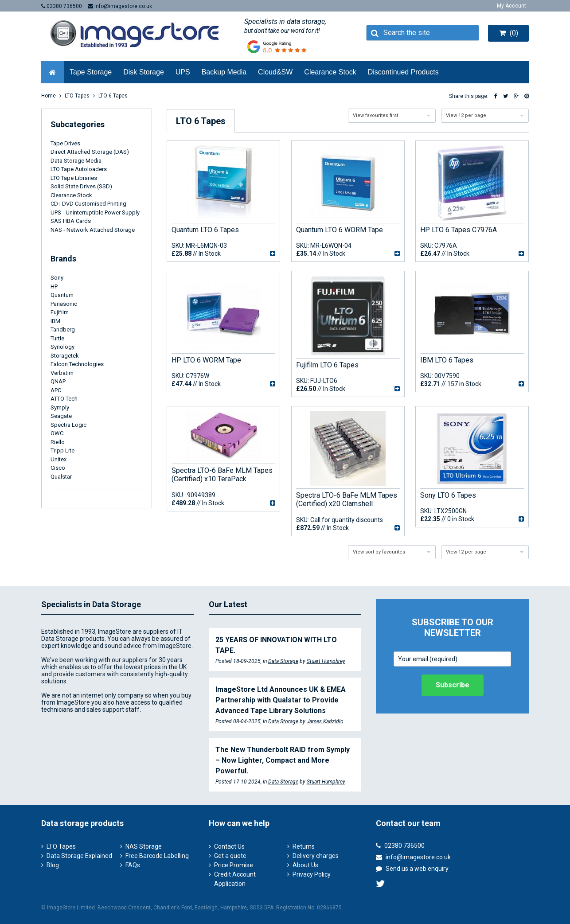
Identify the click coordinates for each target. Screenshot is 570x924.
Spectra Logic (68, 425)
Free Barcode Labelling (157, 856)
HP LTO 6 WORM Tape (206, 360)
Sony (57, 278)
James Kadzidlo (325, 721)
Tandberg (63, 329)
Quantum (62, 295)
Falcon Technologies (77, 364)
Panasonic (64, 304)
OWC (57, 433)
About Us (305, 865)
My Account (511, 6)
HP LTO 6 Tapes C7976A (459, 230)
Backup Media (224, 72)
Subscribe (453, 685)
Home (49, 96)
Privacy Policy (312, 874)
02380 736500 (62, 6)
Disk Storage (144, 72)
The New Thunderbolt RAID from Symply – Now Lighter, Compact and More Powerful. (283, 760)
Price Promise (234, 865)
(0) (509, 33)
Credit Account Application (235, 879)
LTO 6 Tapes (113, 96)
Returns (304, 846)
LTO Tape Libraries (74, 178)
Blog (53, 865)
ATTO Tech (64, 399)
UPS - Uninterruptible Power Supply (95, 212)
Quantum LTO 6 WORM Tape (340, 230)
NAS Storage (144, 846)
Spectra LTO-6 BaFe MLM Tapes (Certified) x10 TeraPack (222, 475)
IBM (55, 321)
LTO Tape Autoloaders (79, 169)
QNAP (58, 381)
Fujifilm (60, 312)
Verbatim (62, 373)
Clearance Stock (330, 72)
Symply (60, 407)
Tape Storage (91, 72)
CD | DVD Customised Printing (88, 204)
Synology (62, 347)
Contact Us (229, 846)
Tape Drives (65, 143)
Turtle (57, 338)
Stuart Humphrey (326, 661)
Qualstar (61, 477)
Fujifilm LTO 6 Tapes (327, 365)
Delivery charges (316, 856)
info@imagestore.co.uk (120, 6)
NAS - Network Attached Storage (93, 230)
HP (54, 287)
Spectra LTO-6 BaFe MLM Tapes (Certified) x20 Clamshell (347, 499)
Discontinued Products (403, 72)
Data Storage (283, 661)
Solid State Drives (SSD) (81, 186)
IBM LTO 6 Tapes (447, 360)
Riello (58, 442)
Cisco (58, 468)
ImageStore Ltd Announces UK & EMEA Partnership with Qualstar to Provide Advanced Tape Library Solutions (281, 700)
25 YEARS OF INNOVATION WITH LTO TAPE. (276, 645)
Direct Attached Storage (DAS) (90, 152)
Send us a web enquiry (412, 869)
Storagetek (65, 356)
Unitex (59, 459)
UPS (183, 72)
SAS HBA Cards (71, 221)
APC (56, 390)
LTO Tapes (77, 96)
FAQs (133, 865)
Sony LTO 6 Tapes (448, 495)
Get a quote (230, 856)
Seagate (61, 416)
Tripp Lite (62, 450)
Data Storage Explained (79, 856)
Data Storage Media (76, 161)
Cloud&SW (275, 72)
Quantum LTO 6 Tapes (205, 230)
